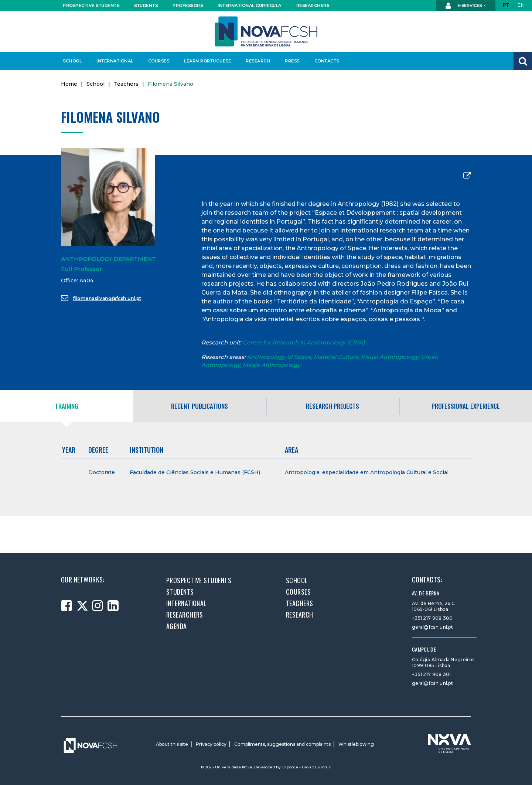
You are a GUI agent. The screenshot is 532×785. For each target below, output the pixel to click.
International (115, 61)
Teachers (126, 84)
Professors (188, 6)
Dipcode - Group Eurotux (307, 767)
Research (258, 61)
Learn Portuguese (207, 61)
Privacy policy (211, 744)
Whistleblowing (356, 744)
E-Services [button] (464, 6)
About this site (172, 744)
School (72, 61)
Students (146, 6)
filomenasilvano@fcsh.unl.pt (101, 298)
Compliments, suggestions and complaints (282, 744)
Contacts (327, 61)
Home (69, 84)
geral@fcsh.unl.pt (432, 627)
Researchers (313, 6)
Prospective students (89, 6)
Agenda (177, 626)
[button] (523, 61)
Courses (159, 61)
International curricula (247, 6)
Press (292, 61)
